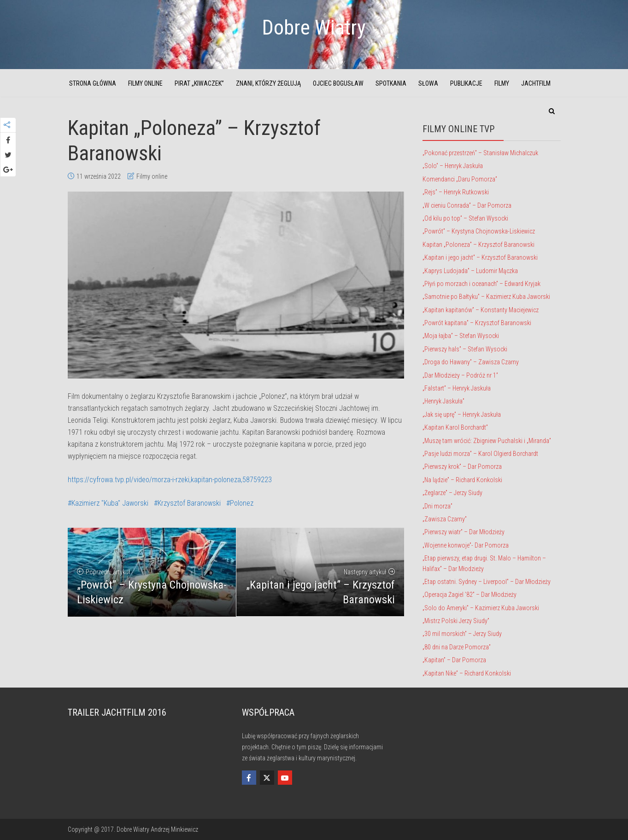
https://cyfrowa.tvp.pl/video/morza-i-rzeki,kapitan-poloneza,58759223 (170, 480)
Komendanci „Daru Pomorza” (460, 179)
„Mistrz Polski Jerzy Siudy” (456, 621)
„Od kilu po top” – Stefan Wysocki (465, 218)
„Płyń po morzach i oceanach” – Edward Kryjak (481, 284)
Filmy (502, 83)
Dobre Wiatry (314, 27)
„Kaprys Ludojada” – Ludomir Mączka (470, 271)
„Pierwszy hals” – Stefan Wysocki (465, 349)
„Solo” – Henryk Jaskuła (453, 166)
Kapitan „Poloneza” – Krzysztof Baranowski (478, 245)
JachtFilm (536, 83)
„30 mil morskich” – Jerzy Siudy (462, 634)
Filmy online (145, 83)
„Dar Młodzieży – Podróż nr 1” (460, 375)
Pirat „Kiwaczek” (199, 83)
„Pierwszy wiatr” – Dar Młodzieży (464, 532)
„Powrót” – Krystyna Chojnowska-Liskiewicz (479, 231)
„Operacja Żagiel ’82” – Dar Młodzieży (470, 595)
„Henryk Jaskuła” (443, 401)
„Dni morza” (437, 506)
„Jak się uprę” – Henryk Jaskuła (462, 414)
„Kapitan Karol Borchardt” (455, 427)
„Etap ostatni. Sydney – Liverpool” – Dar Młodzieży (487, 582)
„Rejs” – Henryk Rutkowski (456, 192)
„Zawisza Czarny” (445, 519)
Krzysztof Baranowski (189, 503)
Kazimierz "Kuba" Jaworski (110, 503)
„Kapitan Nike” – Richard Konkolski (467, 673)
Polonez (242, 503)
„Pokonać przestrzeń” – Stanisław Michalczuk (480, 153)
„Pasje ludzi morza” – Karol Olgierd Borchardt (480, 454)
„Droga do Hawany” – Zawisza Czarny (471, 362)
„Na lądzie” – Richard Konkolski (462, 480)
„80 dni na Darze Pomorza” (457, 647)
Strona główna (93, 83)
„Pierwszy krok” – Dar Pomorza (462, 467)
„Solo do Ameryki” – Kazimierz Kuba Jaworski (481, 608)
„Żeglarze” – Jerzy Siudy (452, 493)
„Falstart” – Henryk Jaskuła (457, 388)
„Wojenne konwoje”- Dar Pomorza (466, 545)
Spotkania (391, 83)
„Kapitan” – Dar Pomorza (454, 660)
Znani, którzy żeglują (268, 83)
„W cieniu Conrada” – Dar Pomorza (467, 205)
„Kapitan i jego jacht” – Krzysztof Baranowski (480, 257)
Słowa (428, 83)
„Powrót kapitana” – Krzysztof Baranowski (477, 323)
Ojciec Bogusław (338, 83)
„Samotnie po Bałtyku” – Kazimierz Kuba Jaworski (486, 297)
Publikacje (466, 83)
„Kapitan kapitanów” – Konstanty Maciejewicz (481, 310)
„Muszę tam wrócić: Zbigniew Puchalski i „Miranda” (487, 441)
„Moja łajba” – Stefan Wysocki (461, 336)
